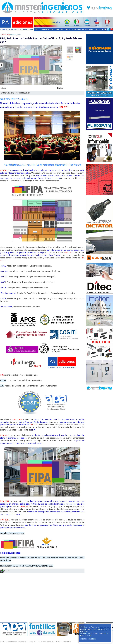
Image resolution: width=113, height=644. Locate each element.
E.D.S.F (3, 380)
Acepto (84, 639)
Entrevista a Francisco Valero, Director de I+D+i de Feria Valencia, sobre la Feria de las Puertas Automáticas (42, 559)
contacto (99, 29)
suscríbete (89, 29)
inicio (37, 29)
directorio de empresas (74, 29)
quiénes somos (47, 29)
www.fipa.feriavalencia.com (12, 533)
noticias (59, 29)
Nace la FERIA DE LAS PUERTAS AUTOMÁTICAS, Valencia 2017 (27, 566)
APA (2, 386)
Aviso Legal (67, 642)
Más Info (92, 639)
